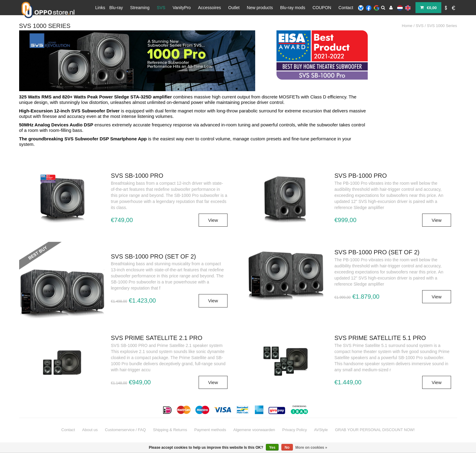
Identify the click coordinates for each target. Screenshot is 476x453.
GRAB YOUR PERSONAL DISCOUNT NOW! (375, 430)
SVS (161, 8)
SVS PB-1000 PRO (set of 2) (377, 252)
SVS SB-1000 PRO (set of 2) (154, 256)
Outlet (234, 8)
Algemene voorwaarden (254, 430)
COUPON (322, 8)
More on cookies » (311, 448)
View (213, 220)
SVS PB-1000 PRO (361, 176)
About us (90, 430)
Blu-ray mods (293, 8)
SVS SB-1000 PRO (137, 176)
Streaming (140, 8)
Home (407, 26)
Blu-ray (116, 8)
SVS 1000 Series (442, 26)
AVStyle (321, 430)
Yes (272, 448)
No (287, 448)
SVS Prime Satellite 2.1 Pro (157, 338)
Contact (346, 8)
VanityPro (182, 8)
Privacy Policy (295, 430)
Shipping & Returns (170, 430)
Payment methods (210, 430)
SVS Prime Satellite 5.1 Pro (380, 338)
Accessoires (209, 8)
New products (260, 8)
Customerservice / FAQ (125, 430)
